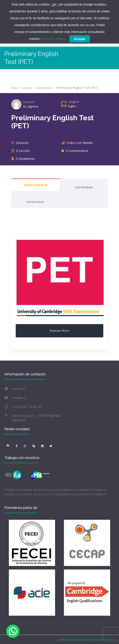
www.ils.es (19, 389)
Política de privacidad (73, 640)
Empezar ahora (59, 331)
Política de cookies (102, 640)
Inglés (72, 106)
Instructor (29, 102)
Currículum (84, 187)
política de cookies (53, 39)
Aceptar (80, 39)
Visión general (36, 185)
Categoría (73, 102)
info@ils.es (19, 398)
